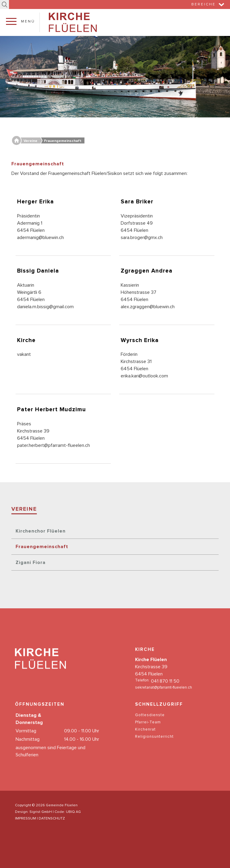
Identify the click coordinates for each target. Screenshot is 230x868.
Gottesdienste (150, 722)
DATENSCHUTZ (52, 819)
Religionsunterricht (154, 743)
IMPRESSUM (25, 819)
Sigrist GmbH (41, 812)
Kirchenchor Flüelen (41, 531)
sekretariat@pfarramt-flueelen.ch (164, 694)
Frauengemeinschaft (42, 547)
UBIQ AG (73, 812)
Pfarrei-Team (148, 729)
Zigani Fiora (31, 562)
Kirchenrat (145, 736)
